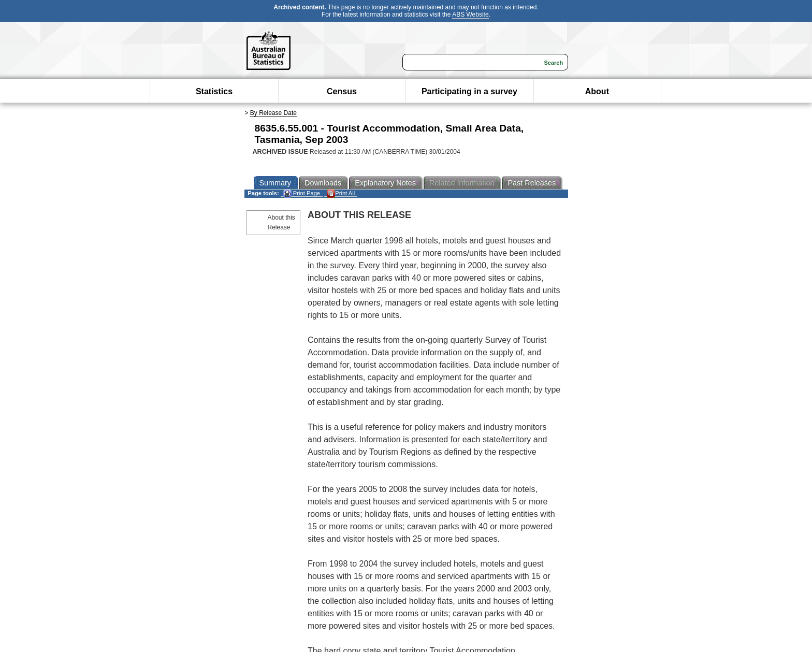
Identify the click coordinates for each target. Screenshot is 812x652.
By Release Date (273, 113)
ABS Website (470, 15)
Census (342, 91)
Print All (341, 193)
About (597, 91)
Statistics (214, 91)
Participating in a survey (469, 91)
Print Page (302, 193)
